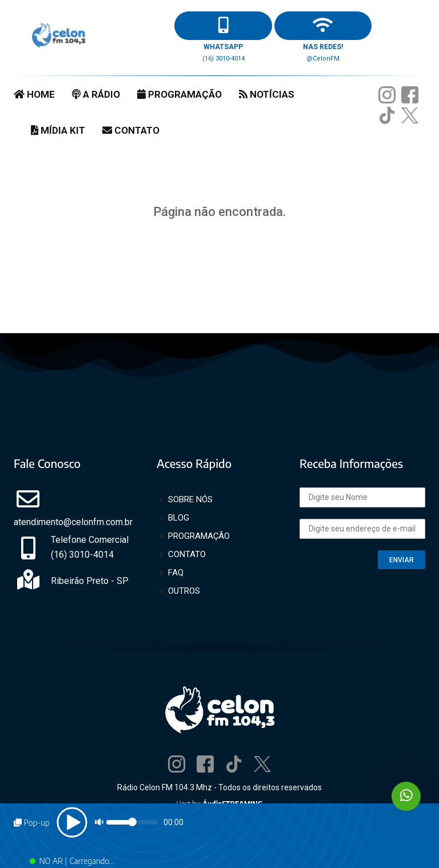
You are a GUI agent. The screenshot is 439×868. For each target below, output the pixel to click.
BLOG (179, 518)
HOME (34, 94)
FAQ (176, 573)
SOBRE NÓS (190, 499)
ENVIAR (402, 560)
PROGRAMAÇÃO (179, 94)
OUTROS (184, 591)
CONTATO (131, 130)
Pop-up (31, 823)
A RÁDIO (96, 94)
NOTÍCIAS (267, 94)
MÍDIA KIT (58, 130)
